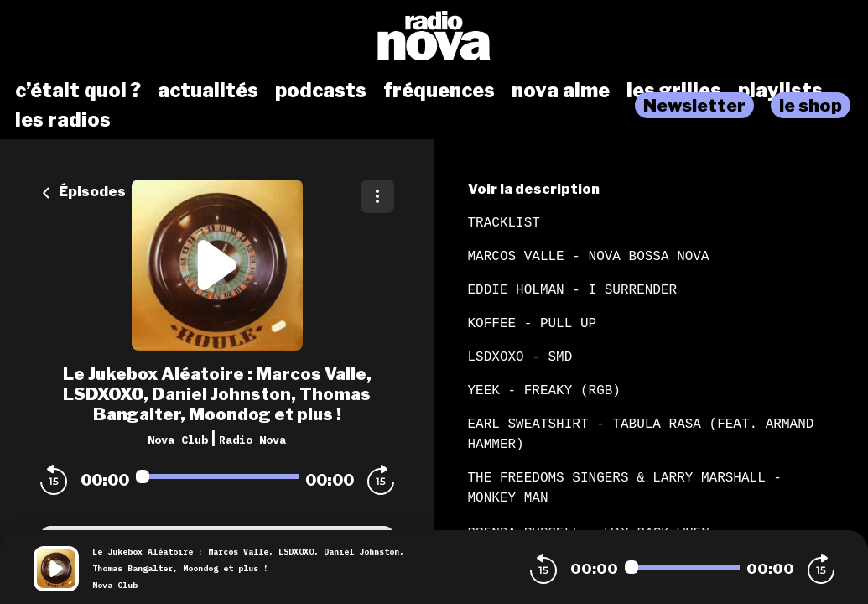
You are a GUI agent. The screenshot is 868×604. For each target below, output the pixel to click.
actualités (208, 91)
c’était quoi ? (78, 91)
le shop (811, 105)
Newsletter (694, 105)
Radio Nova (252, 440)
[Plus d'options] (377, 196)
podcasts (321, 91)
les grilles (674, 91)
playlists (780, 91)
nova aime (561, 91)
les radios (63, 120)
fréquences (439, 91)
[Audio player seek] (217, 476)
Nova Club (178, 440)
